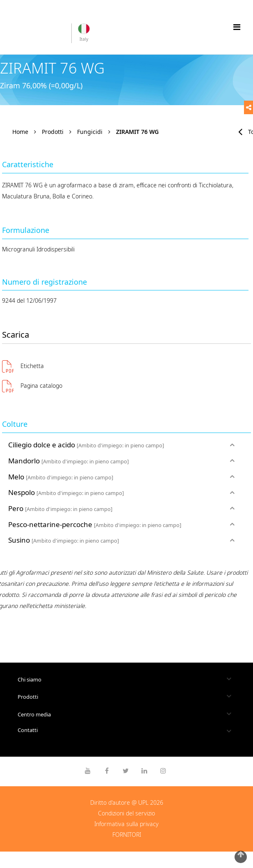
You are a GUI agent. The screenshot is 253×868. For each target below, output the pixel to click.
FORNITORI (127, 835)
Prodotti (53, 132)
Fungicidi (90, 132)
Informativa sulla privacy (126, 824)
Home (20, 132)
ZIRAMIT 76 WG (137, 132)
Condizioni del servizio (126, 813)
